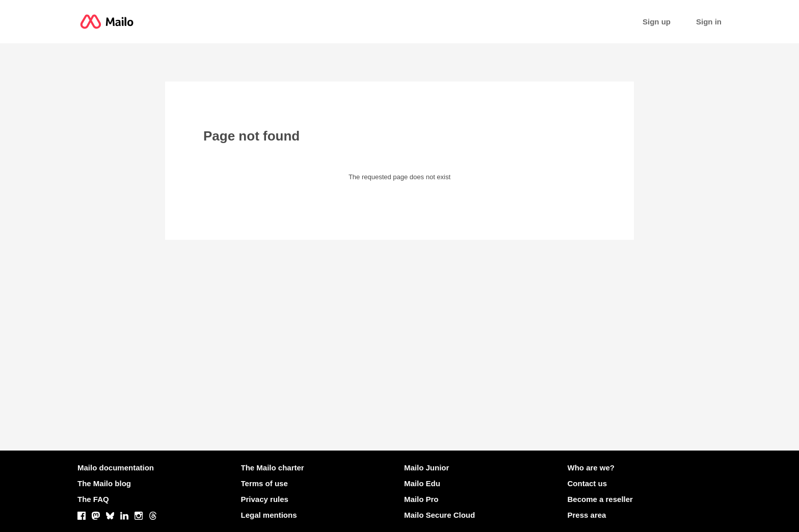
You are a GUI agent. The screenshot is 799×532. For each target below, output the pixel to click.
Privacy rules (265, 499)
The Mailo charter (273, 468)
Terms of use (264, 483)
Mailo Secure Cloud (440, 515)
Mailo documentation (116, 468)
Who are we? (591, 468)
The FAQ (93, 499)
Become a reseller (600, 499)
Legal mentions (269, 515)
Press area (587, 515)
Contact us (588, 483)
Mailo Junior (427, 468)
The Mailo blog (104, 483)
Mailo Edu (422, 483)
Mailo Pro (421, 499)
